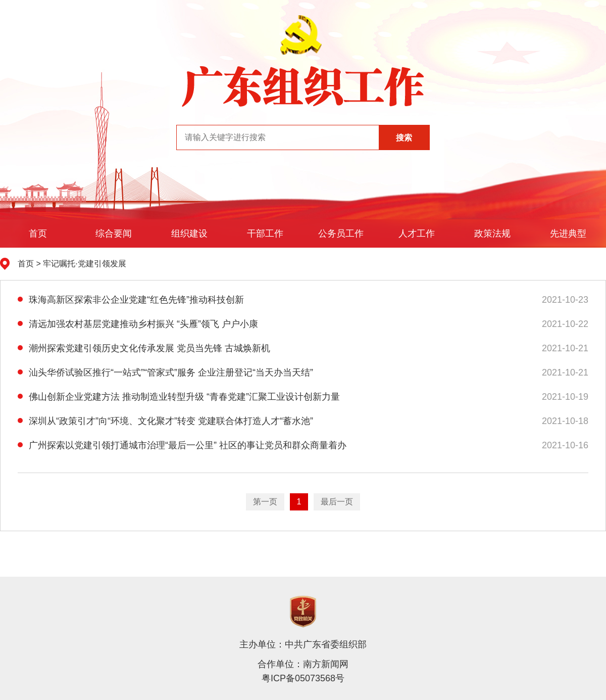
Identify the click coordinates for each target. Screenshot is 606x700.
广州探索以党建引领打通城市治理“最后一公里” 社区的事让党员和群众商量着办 (182, 445)
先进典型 (568, 234)
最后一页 (337, 502)
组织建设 (189, 234)
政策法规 (492, 234)
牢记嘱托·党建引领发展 (84, 264)
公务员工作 (341, 234)
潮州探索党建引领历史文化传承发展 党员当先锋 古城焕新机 (144, 348)
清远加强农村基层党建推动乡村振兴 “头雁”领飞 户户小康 (138, 324)
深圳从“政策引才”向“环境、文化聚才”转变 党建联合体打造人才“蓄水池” (165, 421)
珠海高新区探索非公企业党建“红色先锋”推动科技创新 (131, 300)
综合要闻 (114, 234)
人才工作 (417, 234)
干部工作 (265, 234)
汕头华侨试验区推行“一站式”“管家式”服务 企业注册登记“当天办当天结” (165, 372)
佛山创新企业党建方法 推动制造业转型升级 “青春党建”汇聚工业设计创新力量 (179, 397)
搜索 (404, 138)
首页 (38, 234)
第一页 (265, 502)
